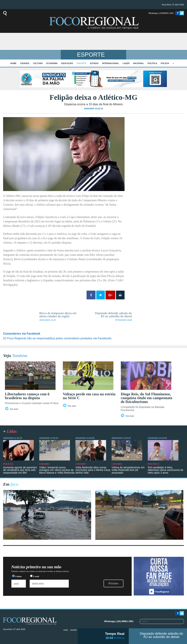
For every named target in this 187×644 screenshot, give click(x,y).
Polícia (165, 63)
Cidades (25, 63)
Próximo (113, 583)
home (14, 63)
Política (152, 63)
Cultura (38, 63)
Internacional (111, 63)
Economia (52, 63)
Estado (94, 63)
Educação (67, 63)
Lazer (126, 63)
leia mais (14, 409)
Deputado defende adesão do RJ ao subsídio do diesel (161, 635)
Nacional (139, 63)
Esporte (82, 63)
